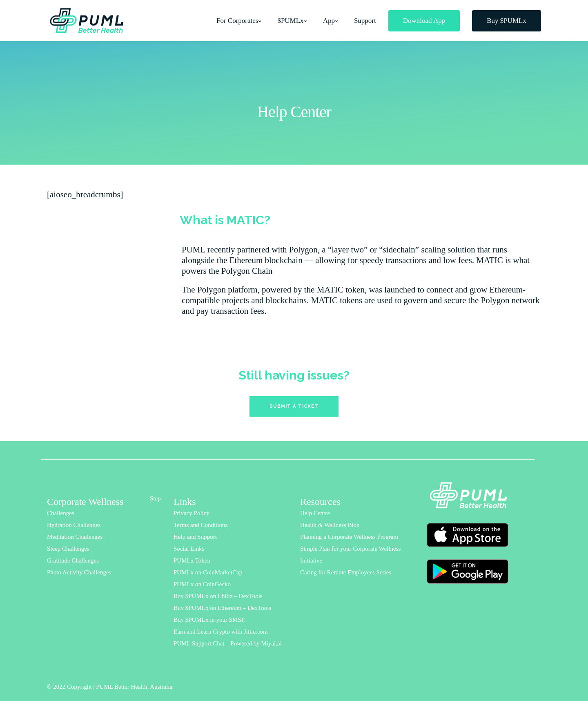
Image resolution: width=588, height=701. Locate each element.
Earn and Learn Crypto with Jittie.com (221, 632)
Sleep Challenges (68, 549)
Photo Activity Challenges (79, 572)
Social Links (189, 549)
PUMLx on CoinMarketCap (208, 572)
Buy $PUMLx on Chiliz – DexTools (218, 596)
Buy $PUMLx (507, 21)
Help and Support (195, 537)
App (329, 21)
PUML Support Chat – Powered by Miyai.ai (228, 643)
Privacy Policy (192, 513)
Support (365, 21)
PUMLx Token (192, 560)
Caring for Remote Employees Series (346, 572)
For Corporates (237, 21)
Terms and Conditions (200, 525)
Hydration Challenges (74, 525)
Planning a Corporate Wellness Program (349, 537)
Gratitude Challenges (73, 560)
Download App (424, 21)
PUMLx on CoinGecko (202, 584)
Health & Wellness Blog (330, 525)
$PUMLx (290, 21)
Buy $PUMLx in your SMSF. (210, 620)
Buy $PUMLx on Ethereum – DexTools (222, 608)
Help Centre (315, 513)
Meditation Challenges (75, 537)
